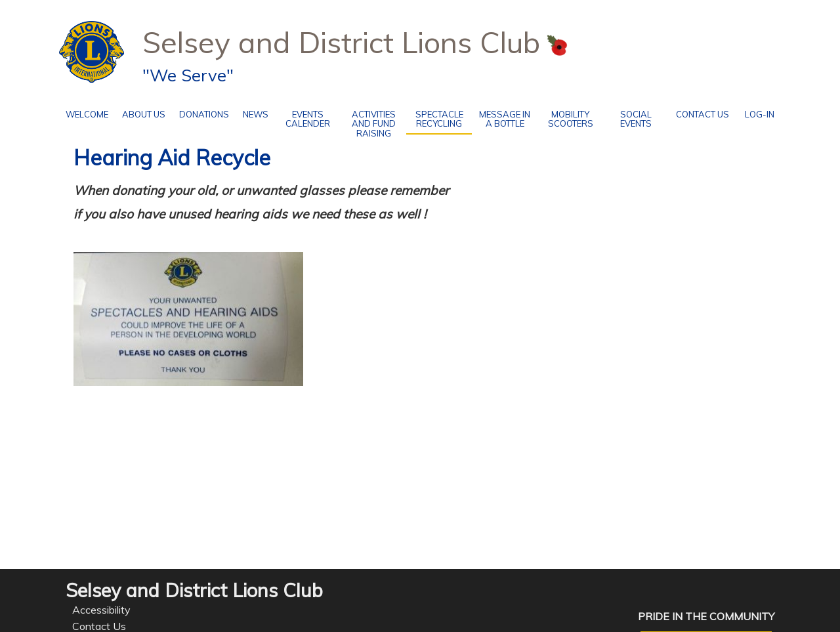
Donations (201, 112)
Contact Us (699, 112)
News (256, 114)
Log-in (759, 112)
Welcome (84, 112)
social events (627, 117)
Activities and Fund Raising (368, 122)
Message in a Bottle (501, 117)
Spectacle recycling (439, 119)
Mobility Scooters (565, 117)
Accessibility (101, 610)
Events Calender (303, 117)
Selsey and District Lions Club (341, 42)
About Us (140, 112)
